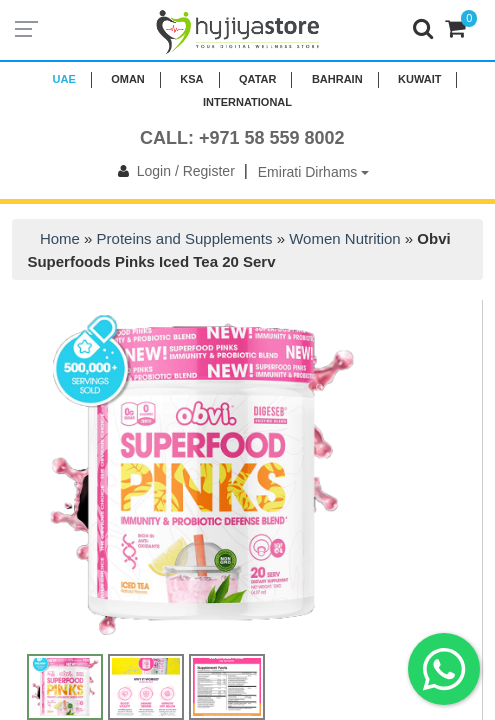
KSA (191, 79)
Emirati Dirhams (313, 172)
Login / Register (172, 171)
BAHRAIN (337, 79)
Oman (128, 79)
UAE (64, 79)
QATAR (257, 79)
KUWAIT (419, 79)
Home (60, 238)
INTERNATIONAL (247, 102)
